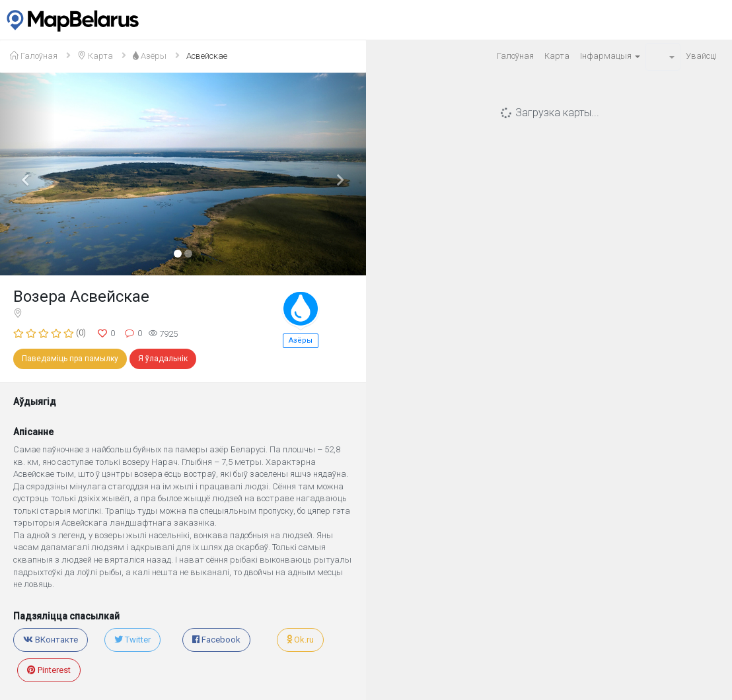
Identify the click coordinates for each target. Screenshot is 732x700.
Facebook (216, 640)
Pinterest (49, 670)
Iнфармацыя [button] (610, 56)
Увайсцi (701, 56)
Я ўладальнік (163, 359)
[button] (663, 57)
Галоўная (515, 56)
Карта (557, 56)
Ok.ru (300, 640)
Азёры (301, 340)
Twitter (132, 640)
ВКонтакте (51, 640)
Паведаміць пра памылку (70, 359)
